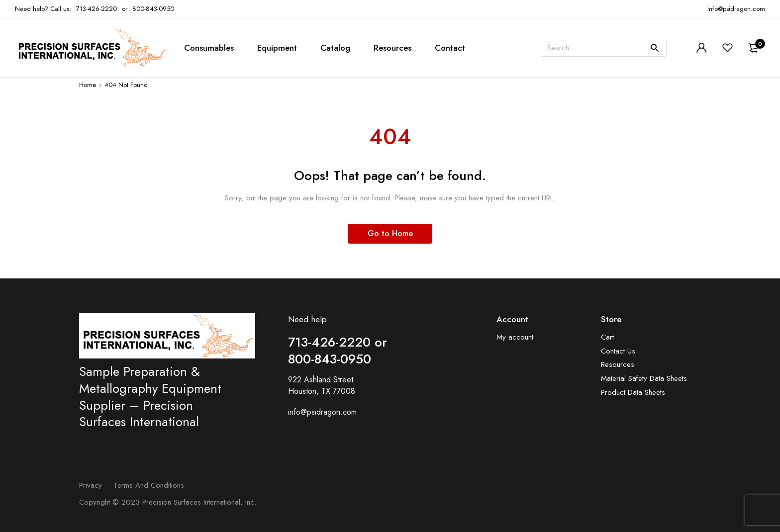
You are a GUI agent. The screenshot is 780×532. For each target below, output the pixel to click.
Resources (392, 48)
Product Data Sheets (633, 393)
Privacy (91, 485)
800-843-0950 (153, 9)
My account (515, 337)
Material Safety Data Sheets (644, 379)
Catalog (335, 48)
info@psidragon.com (322, 412)
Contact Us (618, 351)
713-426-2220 (97, 9)
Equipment (277, 48)
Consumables (209, 48)
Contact (450, 48)
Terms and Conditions (149, 485)
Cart (607, 337)
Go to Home (390, 233)
